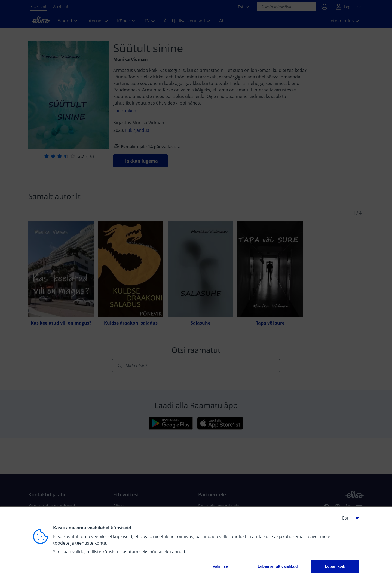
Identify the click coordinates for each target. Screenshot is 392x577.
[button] (348, 518)
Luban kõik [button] (335, 566)
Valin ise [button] (220, 566)
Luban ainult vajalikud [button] (278, 566)
